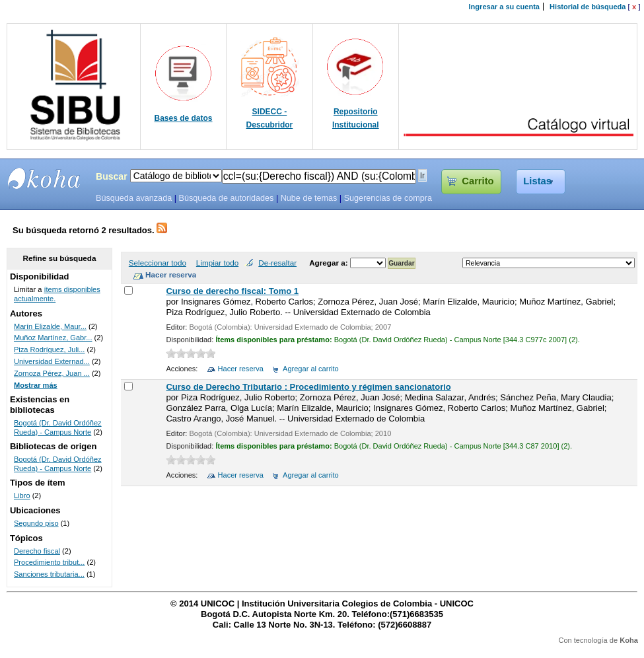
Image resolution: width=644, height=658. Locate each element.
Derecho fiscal (37, 551)
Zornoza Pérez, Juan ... (52, 373)
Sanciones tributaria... (49, 574)
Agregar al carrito (311, 369)
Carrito (478, 181)
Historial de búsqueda (588, 7)
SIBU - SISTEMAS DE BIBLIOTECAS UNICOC (44, 178)
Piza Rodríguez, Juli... (49, 349)
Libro (22, 495)
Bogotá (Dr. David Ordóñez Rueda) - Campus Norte (58, 427)
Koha (629, 640)
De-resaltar (277, 263)
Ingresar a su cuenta (504, 7)
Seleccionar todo (158, 263)
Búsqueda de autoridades (226, 198)
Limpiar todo (217, 263)
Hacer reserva (241, 369)
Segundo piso (36, 523)
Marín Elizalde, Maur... (50, 326)
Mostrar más (36, 385)
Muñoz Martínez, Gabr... (53, 338)
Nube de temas (309, 198)
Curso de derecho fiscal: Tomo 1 (232, 291)
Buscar (112, 176)
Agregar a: (330, 263)
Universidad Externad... (52, 361)
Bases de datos (184, 118)
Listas (537, 181)
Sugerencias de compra (388, 198)
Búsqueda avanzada (134, 198)
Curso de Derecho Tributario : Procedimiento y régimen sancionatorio (308, 387)
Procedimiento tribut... (49, 562)
